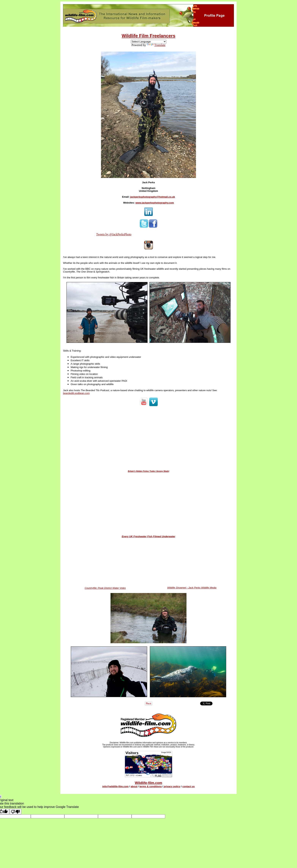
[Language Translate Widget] (149, 42)
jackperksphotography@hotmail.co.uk (152, 197)
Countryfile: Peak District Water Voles (105, 588)
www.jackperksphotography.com (155, 203)
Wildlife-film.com (148, 783)
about (134, 786)
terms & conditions (151, 786)
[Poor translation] (15, 812)
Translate (156, 45)
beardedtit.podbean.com (76, 393)
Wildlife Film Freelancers (149, 36)
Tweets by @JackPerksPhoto (114, 234)
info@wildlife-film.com (115, 786)
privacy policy (172, 786)
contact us (188, 786)
